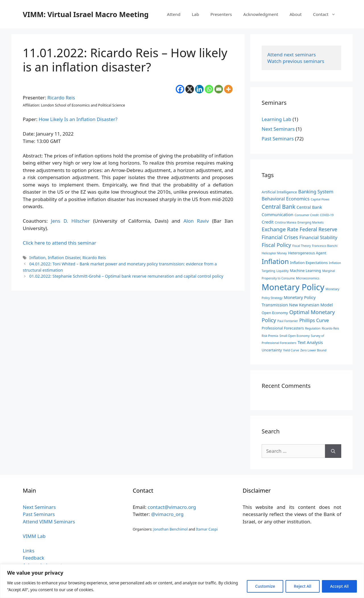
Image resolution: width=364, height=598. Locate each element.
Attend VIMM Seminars (49, 522)
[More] (228, 89)
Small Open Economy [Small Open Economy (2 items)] (295, 336)
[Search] (333, 451)
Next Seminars (278, 129)
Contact (327, 14)
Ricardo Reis (61, 98)
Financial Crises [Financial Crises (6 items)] (280, 237)
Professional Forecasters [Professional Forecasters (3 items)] (283, 328)
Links (29, 551)
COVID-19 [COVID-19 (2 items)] (327, 215)
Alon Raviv (196, 221)
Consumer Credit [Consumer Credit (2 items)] (307, 215)
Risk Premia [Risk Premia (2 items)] (270, 336)
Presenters (221, 14)
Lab (195, 14)
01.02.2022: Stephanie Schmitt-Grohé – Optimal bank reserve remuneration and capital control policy (126, 276)
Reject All (302, 586)
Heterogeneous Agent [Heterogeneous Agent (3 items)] (307, 253)
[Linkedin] (199, 89)
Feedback (34, 558)
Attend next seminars (292, 55)
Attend (174, 14)
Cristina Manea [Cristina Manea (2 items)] (285, 222)
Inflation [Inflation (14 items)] (275, 261)
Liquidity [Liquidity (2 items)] (283, 271)
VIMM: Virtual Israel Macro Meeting (86, 14)
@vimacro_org (167, 514)
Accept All (339, 586)
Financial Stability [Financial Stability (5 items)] (318, 237)
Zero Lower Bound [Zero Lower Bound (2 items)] (313, 350)
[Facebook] (180, 89)
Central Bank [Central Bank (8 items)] (278, 207)
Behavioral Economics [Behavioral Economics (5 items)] (286, 199)
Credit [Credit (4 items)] (268, 222)
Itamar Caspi (207, 529)
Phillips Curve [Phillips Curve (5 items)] (314, 320)
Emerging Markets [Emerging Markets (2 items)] (311, 222)
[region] (182, 581)
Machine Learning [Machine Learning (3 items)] (305, 271)
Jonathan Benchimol (170, 529)
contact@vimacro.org (172, 507)
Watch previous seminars (296, 61)
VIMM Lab (34, 536)
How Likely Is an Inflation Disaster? (78, 119)
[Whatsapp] (209, 89)
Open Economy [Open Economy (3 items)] (275, 313)
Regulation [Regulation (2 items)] (313, 328)
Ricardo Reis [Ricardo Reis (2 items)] (330, 328)
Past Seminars (278, 139)
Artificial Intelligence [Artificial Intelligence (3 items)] (279, 192)
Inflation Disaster (64, 258)
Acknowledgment (261, 14)
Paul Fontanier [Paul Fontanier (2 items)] (288, 321)
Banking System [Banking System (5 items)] (316, 192)
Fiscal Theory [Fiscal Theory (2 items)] (302, 246)
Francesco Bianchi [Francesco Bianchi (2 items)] (325, 246)
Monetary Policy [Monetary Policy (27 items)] (293, 287)
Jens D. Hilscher (70, 221)
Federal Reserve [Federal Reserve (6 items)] (318, 229)
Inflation (37, 258)
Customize (265, 586)
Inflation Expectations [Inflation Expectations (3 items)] (309, 263)
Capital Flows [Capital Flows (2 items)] (320, 199)
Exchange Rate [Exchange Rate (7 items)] (280, 229)
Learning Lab (276, 119)
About (296, 14)
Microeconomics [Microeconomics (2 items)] (308, 278)
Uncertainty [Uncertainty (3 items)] (272, 350)
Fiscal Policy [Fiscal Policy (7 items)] (276, 245)
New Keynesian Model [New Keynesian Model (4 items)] (311, 305)
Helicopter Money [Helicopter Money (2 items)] (274, 253)
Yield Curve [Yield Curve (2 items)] (291, 350)
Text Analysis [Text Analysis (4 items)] (310, 342)
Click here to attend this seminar (59, 243)
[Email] (219, 89)
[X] (190, 89)
